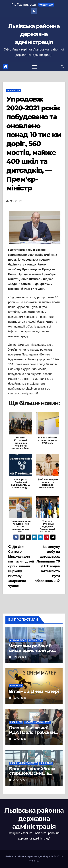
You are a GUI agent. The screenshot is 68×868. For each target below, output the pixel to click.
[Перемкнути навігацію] (35, 67)
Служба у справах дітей (38, 722)
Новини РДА (35, 640)
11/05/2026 (19, 657)
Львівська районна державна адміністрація (34, 34)
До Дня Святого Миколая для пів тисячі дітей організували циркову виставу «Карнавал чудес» (21, 566)
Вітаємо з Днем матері (34, 691)
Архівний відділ (18, 640)
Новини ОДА (14, 90)
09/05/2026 (20, 780)
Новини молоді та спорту (23, 763)
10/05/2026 (20, 698)
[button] (62, 67)
